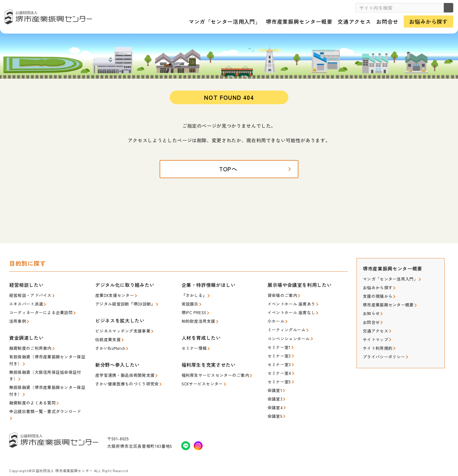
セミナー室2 (278, 353)
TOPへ (229, 171)
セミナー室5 (278, 377)
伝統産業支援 (107, 339)
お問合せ (371, 320)
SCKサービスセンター (201, 381)
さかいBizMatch (109, 347)
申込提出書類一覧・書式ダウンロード (43, 405)
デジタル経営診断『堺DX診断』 (123, 305)
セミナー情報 (193, 347)
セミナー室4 (279, 369)
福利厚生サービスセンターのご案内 (213, 373)
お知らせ (371, 312)
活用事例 (17, 321)
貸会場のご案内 (281, 296)
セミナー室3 (278, 361)
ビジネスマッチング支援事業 (121, 331)
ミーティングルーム (285, 329)
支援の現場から (377, 296)
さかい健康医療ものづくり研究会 (125, 381)
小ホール (275, 321)
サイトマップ (375, 336)
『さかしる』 (193, 296)
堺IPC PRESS (193, 313)
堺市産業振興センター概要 (386, 304)
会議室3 (274, 393)
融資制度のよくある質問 (31, 397)
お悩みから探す (377, 288)
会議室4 (275, 401)
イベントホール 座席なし (290, 313)
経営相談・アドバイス (29, 296)
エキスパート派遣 (25, 305)
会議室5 (274, 409)
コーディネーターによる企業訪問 (39, 313)
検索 (446, 8)
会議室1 (274, 385)
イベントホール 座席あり (290, 305)
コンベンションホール (287, 337)
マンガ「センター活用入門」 (388, 280)
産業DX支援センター (113, 296)
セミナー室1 (278, 345)
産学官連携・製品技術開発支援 (123, 373)
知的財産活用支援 (197, 321)
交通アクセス (375, 328)
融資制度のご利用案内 (29, 347)
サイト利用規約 (377, 344)
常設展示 (189, 305)
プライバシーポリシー (383, 352)
